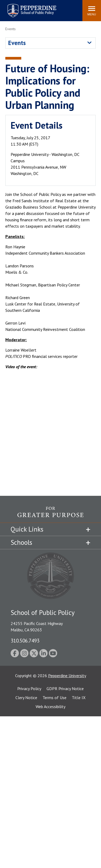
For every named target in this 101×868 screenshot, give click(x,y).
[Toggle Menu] (92, 11)
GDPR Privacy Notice (65, 689)
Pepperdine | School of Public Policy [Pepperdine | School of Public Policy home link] (26, 7)
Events (17, 43)
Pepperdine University (67, 676)
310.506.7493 (25, 640)
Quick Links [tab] (27, 529)
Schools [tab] (21, 542)
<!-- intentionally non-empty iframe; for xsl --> (50, 432)
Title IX (79, 698)
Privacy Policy (29, 689)
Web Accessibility (50, 707)
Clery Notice (26, 698)
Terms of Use (54, 698)
